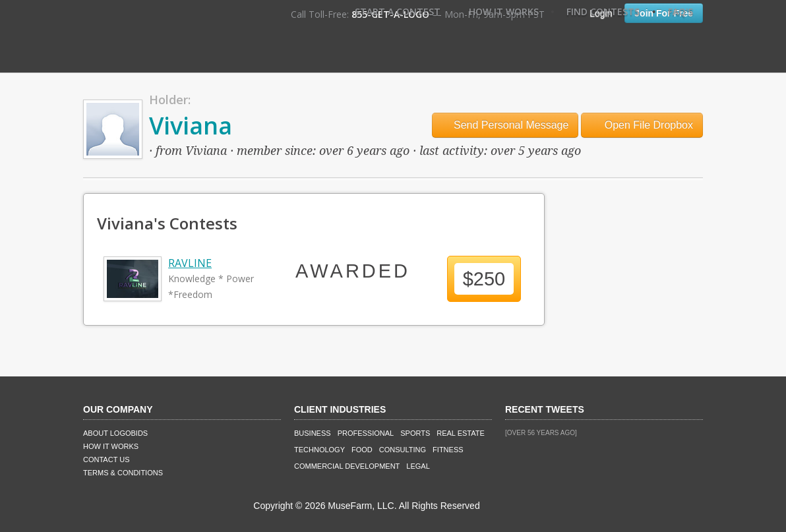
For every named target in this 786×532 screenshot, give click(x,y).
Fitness (448, 450)
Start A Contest (398, 12)
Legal (418, 466)
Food (362, 450)
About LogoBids (115, 433)
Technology (319, 450)
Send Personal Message (505, 125)
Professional (366, 433)
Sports (415, 433)
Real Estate (461, 433)
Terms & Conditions (123, 473)
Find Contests (603, 12)
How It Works (504, 12)
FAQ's (680, 12)
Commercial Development (347, 466)
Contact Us (106, 459)
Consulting (403, 450)
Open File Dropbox (642, 125)
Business (313, 433)
